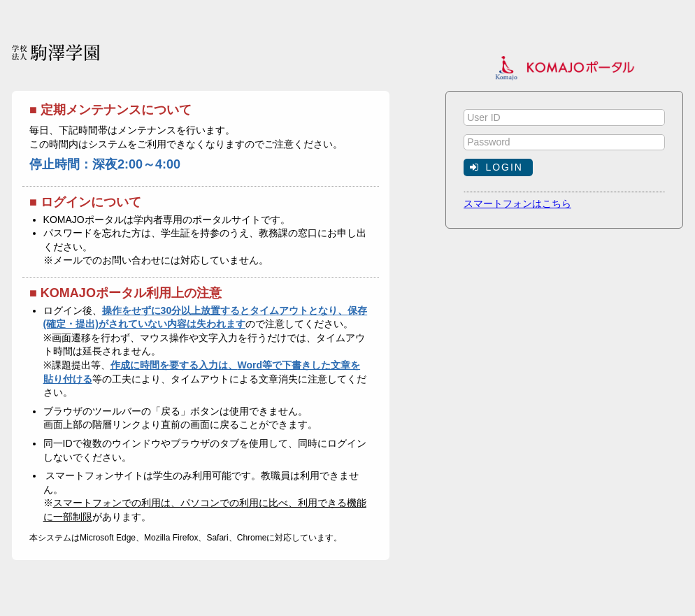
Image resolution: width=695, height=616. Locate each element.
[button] (498, 167)
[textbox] (564, 117)
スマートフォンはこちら (517, 203)
